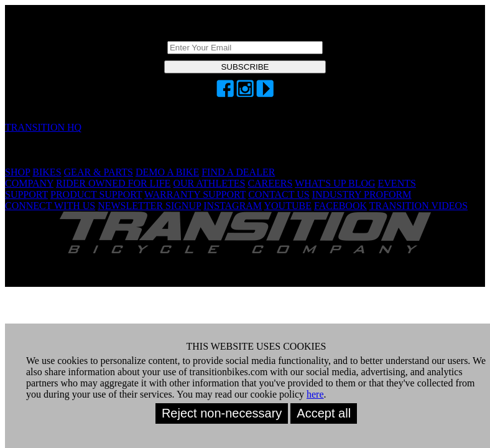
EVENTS (397, 183)
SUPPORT (26, 194)
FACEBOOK (340, 206)
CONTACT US (279, 194)
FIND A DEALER (238, 172)
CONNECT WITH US (50, 206)
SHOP (17, 172)
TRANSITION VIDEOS (418, 206)
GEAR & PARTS (99, 172)
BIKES (47, 172)
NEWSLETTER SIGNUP (149, 206)
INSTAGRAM (233, 206)
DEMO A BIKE (167, 172)
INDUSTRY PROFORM (362, 194)
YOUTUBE (288, 206)
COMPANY (29, 183)
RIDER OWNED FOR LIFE (113, 183)
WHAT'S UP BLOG (335, 183)
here (315, 394)
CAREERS (270, 183)
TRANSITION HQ (43, 127)
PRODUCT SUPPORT (96, 194)
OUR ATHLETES (209, 183)
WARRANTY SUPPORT (195, 194)
